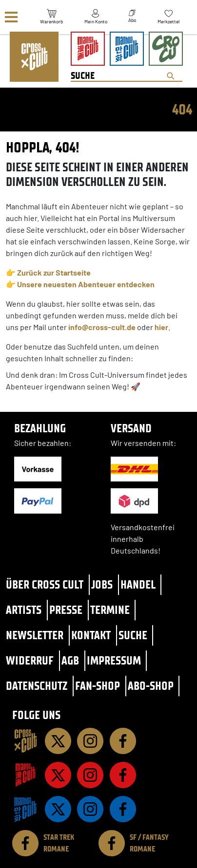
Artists (24, 610)
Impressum (114, 660)
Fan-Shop (98, 686)
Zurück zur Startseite (54, 272)
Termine (110, 610)
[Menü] (11, 17)
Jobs (102, 584)
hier (161, 327)
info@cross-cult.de (102, 327)
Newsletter (35, 635)
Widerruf (30, 660)
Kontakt (91, 635)
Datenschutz (37, 686)
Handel (138, 584)
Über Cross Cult (45, 584)
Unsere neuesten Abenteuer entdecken (86, 284)
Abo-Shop (151, 686)
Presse (66, 610)
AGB (70, 660)
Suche (133, 635)
